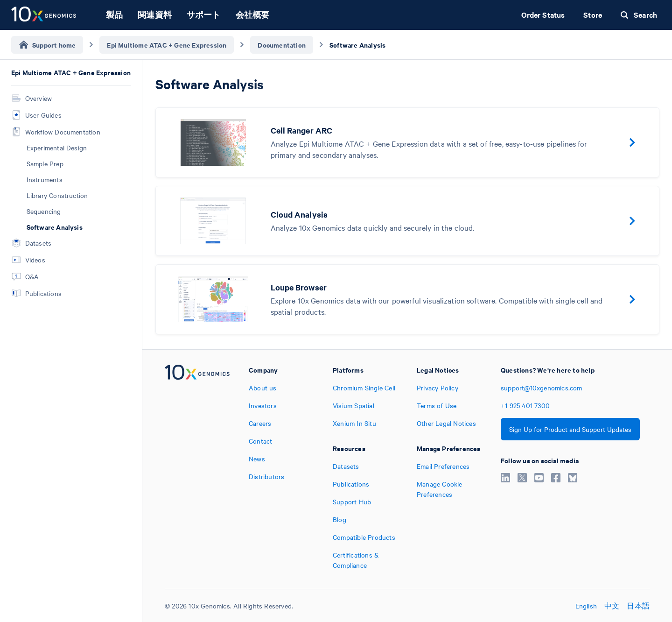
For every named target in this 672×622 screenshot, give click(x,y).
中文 (612, 606)
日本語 (638, 606)
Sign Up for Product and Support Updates (570, 429)
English (586, 606)
